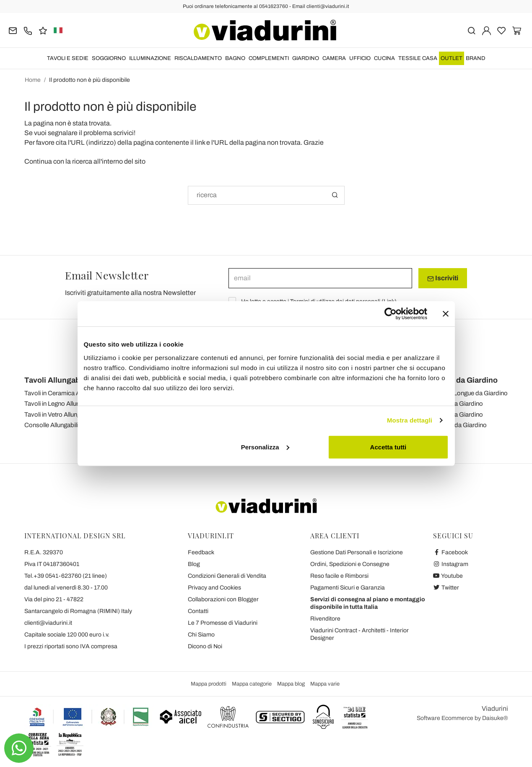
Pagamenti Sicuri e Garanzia (348, 588)
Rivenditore (325, 619)
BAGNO (235, 58)
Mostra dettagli (410, 420)
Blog (194, 564)
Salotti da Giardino (458, 404)
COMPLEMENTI (269, 58)
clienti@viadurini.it (48, 623)
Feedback (201, 552)
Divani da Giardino (458, 415)
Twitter (446, 588)
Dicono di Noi (205, 646)
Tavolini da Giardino (459, 425)
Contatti (198, 611)
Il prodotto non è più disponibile (90, 80)
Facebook (451, 552)
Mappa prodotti (209, 684)
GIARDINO (306, 58)
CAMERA (334, 58)
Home (33, 80)
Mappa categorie (252, 684)
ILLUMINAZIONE (150, 58)
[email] (320, 278)
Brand (476, 58)
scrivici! (124, 133)
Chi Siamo (201, 635)
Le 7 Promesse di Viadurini (223, 623)
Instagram (451, 564)
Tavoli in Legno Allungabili (59, 404)
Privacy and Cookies (214, 588)
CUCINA (384, 58)
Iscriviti (443, 278)
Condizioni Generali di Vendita (227, 576)
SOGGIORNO (109, 58)
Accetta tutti (388, 447)
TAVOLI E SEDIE (68, 58)
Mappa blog (291, 684)
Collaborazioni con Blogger (223, 599)
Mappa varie (325, 684)
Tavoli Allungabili (55, 380)
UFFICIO (360, 58)
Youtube (448, 576)
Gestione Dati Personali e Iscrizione (357, 552)
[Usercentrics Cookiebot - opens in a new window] (391, 314)
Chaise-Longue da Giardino (470, 393)
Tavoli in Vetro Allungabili (58, 415)
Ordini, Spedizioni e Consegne (350, 564)
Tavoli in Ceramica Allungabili (64, 393)
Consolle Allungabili (51, 425)
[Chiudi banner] (446, 314)
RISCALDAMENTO (198, 58)
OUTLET (452, 58)
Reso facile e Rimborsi (339, 576)
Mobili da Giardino (465, 380)
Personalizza (265, 447)
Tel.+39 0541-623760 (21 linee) (66, 576)
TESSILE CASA (418, 58)
